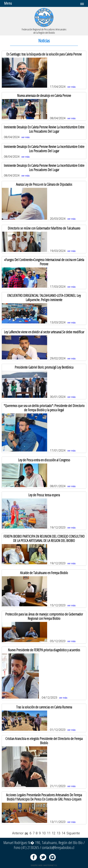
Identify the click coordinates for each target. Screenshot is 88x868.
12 (54, 833)
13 (59, 833)
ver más (72, 87)
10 (44, 833)
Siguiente (73, 833)
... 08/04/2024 (44, 131)
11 (49, 833)
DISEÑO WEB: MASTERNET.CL (44, 865)
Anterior (18, 833)
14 (63, 833)
